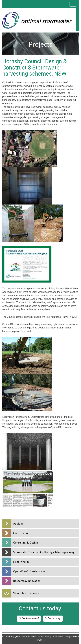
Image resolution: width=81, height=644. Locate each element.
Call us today (53, 618)
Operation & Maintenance (29, 571)
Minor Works (21, 562)
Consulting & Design (26, 543)
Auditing (18, 524)
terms (40, 636)
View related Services (26, 593)
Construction (21, 533)
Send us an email (29, 618)
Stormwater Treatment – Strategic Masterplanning (44, 552)
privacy (48, 636)
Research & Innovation (27, 581)
